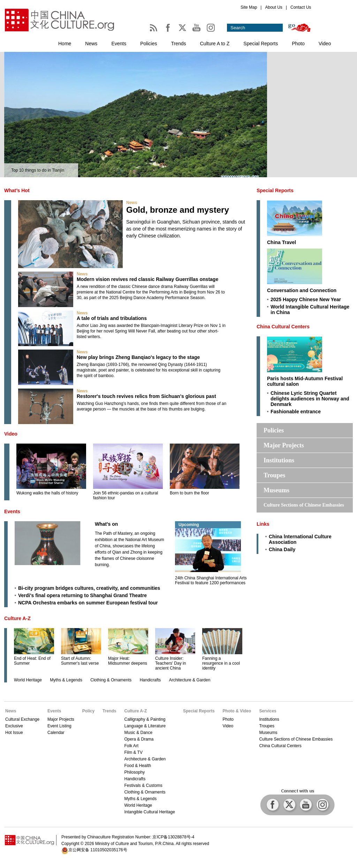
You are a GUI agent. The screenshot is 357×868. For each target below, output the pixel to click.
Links (263, 524)
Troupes (274, 475)
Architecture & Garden (190, 680)
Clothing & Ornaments (111, 680)
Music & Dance (138, 733)
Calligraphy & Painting (145, 719)
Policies (149, 44)
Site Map (249, 7)
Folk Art (131, 746)
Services (268, 711)
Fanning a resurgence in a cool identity (221, 663)
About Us (274, 7)
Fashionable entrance (296, 412)
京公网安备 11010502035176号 (98, 850)
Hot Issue (14, 733)
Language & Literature (145, 726)
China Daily (282, 549)
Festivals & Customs (143, 785)
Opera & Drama (139, 739)
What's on (106, 524)
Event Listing (59, 726)
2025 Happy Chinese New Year (306, 299)
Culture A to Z (215, 44)
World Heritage (28, 680)
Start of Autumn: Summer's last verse (80, 661)
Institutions (279, 460)
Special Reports (261, 44)
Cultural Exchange (22, 719)
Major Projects (284, 445)
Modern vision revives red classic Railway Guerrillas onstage (147, 279)
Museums (276, 490)
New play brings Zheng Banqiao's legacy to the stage (138, 357)
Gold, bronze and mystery (178, 210)
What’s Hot (17, 190)
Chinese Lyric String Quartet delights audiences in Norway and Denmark (310, 399)
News (91, 44)
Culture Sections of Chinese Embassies (304, 505)
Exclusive (14, 726)
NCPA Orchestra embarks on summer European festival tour (88, 603)
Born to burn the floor (189, 493)
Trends (178, 44)
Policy (88, 711)
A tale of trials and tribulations (112, 318)
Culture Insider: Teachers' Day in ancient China (170, 663)
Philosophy (134, 772)
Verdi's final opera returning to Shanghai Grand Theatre (82, 595)
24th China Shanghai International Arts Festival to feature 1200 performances (211, 580)
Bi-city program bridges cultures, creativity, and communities (89, 588)
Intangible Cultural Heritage (149, 812)
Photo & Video (237, 711)
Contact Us (301, 7)
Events (119, 44)
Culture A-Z (17, 618)
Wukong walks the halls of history (47, 493)
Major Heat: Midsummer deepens (128, 661)
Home (65, 44)
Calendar (56, 733)
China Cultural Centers (283, 327)
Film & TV (133, 752)
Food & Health (138, 766)
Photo (298, 44)
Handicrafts (150, 680)
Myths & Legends (66, 680)
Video (325, 44)
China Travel (282, 242)
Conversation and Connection (302, 290)
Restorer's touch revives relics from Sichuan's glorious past (146, 396)
